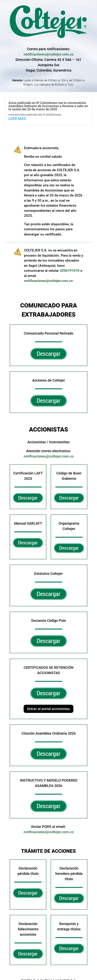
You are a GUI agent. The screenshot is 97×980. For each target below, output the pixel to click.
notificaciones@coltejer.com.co (48, 54)
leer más (17, 119)
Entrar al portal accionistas (48, 707)
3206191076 (61, 268)
